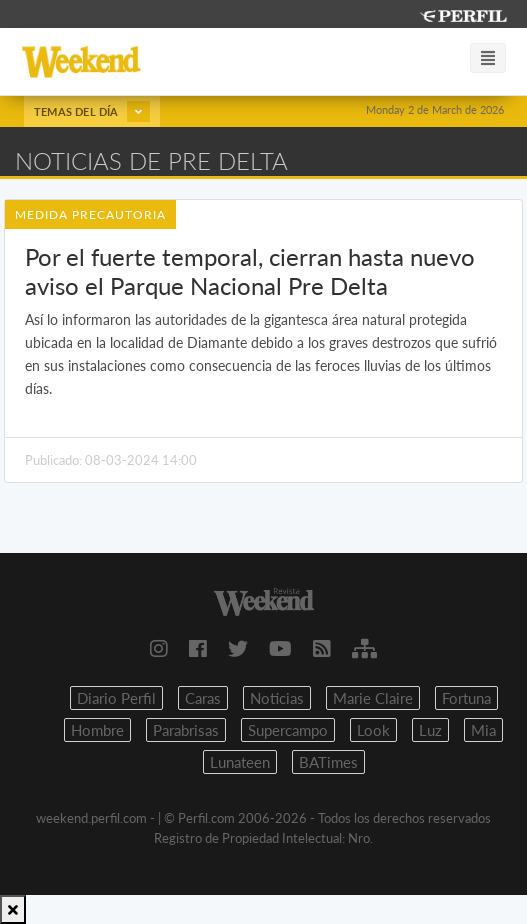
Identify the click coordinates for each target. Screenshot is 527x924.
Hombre (97, 730)
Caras (203, 698)
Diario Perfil (116, 698)
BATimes (328, 762)
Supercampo (288, 730)
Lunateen (240, 762)
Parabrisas (186, 730)
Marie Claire (373, 698)
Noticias (277, 698)
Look (373, 730)
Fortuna (466, 698)
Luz (430, 730)
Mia (483, 730)
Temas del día (92, 111)
